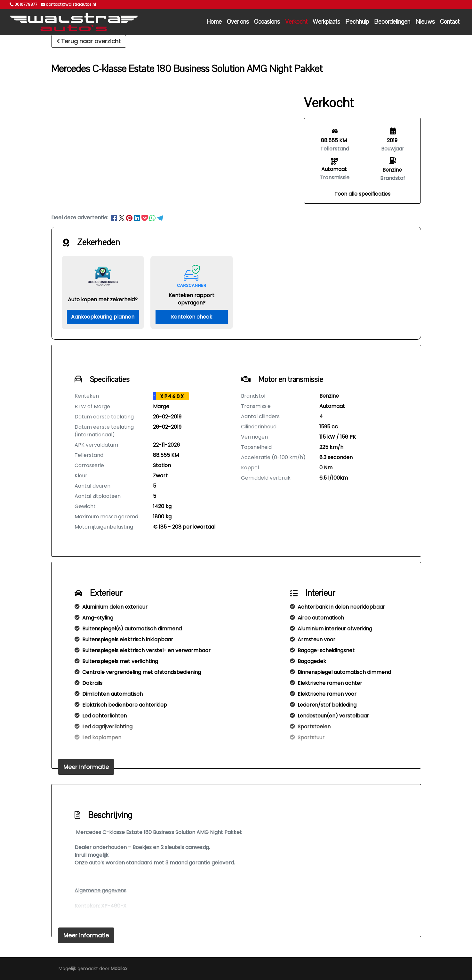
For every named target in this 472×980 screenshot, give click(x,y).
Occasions (267, 22)
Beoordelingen (392, 22)
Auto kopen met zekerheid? (103, 300)
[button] (362, 194)
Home (214, 22)
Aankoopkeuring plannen (103, 317)
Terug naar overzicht (89, 41)
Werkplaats (326, 22)
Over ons (238, 22)
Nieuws (425, 22)
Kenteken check (192, 317)
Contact (450, 22)
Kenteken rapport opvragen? (192, 299)
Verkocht (296, 22)
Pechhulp (357, 22)
